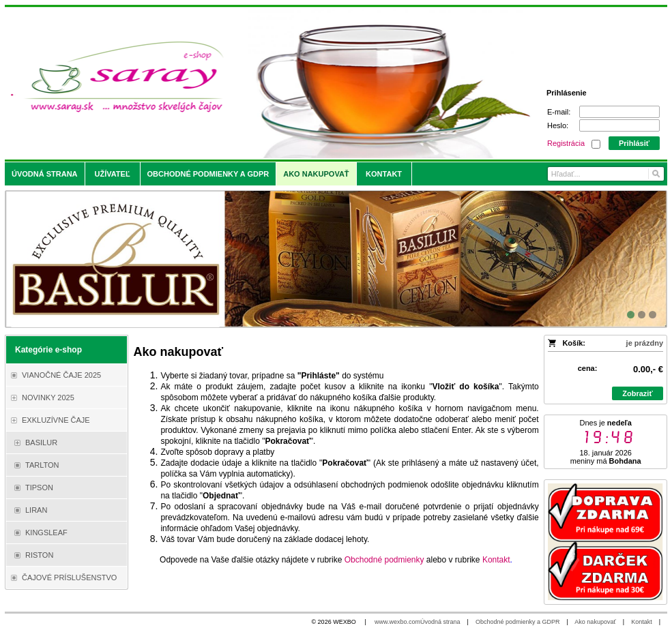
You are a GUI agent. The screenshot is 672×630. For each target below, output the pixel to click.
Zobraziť (637, 393)
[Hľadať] (655, 174)
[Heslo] (619, 125)
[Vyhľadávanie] (606, 174)
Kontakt (642, 622)
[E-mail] (619, 112)
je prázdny (645, 343)
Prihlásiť (634, 143)
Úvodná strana (440, 622)
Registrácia (566, 143)
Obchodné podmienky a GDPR (518, 622)
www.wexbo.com (397, 622)
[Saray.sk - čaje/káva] (254, 83)
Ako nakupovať (595, 622)
